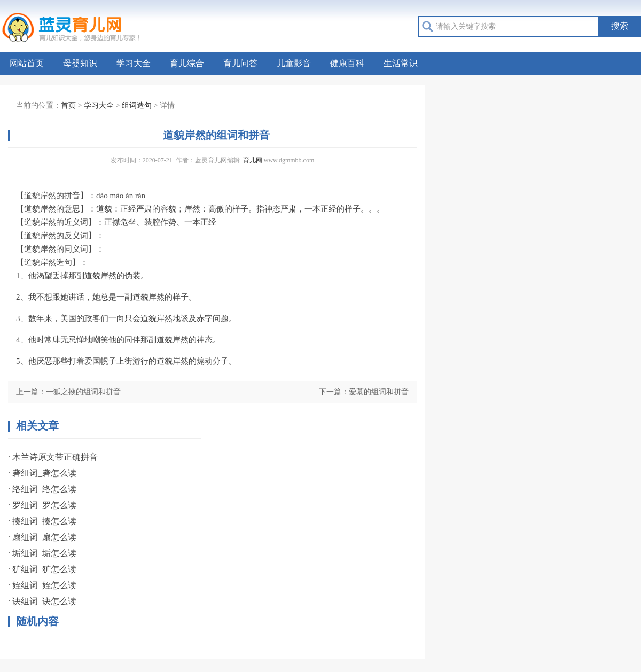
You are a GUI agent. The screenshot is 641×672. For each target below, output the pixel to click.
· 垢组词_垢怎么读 (42, 553)
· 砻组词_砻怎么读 (42, 473)
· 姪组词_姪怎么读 (42, 585)
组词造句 (137, 106)
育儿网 (253, 160)
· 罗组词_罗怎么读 (42, 505)
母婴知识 (80, 63)
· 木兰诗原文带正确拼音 (53, 457)
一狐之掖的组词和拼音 (83, 392)
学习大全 (134, 63)
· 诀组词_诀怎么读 (42, 601)
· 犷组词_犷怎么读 (42, 569)
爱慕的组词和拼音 (379, 392)
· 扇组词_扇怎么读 (42, 537)
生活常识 (401, 63)
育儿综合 (187, 63)
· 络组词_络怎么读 (42, 489)
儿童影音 (294, 63)
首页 (68, 106)
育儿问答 (240, 63)
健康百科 (347, 63)
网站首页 (27, 63)
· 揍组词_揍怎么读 (42, 521)
